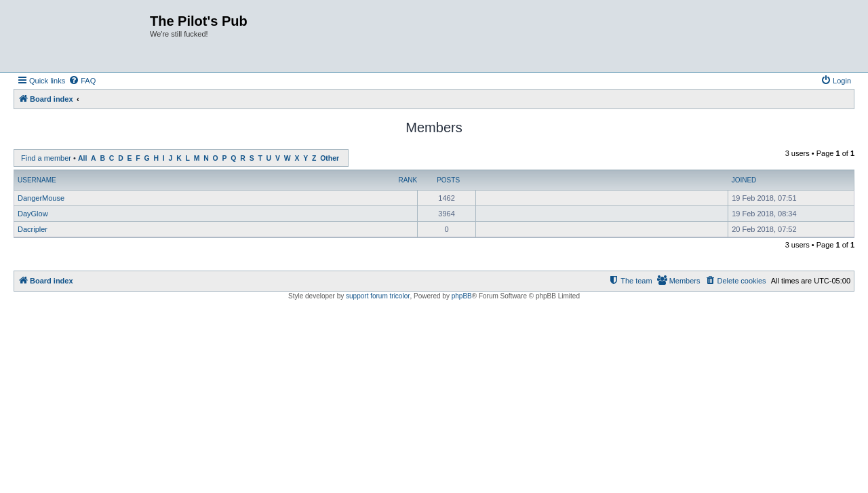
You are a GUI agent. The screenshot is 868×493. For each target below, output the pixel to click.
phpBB (462, 296)
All (82, 158)
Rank (408, 180)
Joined (744, 180)
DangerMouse (41, 198)
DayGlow (33, 214)
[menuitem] (82, 81)
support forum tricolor (378, 296)
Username (37, 180)
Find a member (46, 158)
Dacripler (33, 229)
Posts (448, 180)
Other (330, 158)
